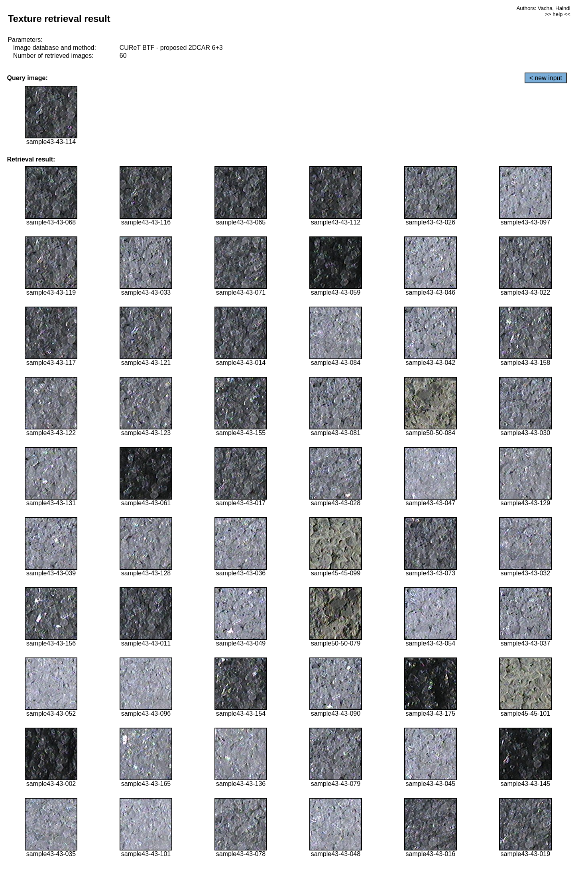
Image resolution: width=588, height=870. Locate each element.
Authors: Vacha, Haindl (543, 8)
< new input (546, 78)
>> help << (558, 14)
